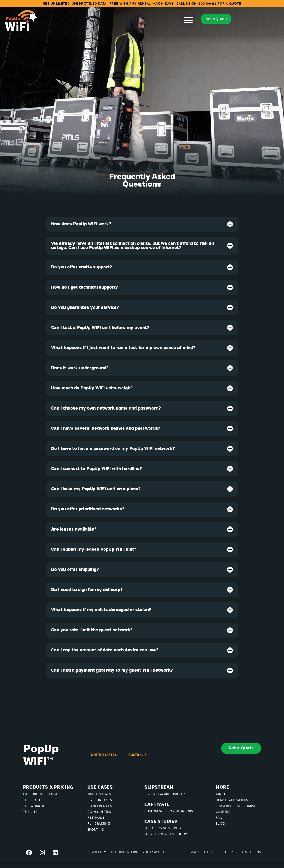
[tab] (142, 224)
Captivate (157, 804)
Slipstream (159, 787)
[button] (188, 20)
